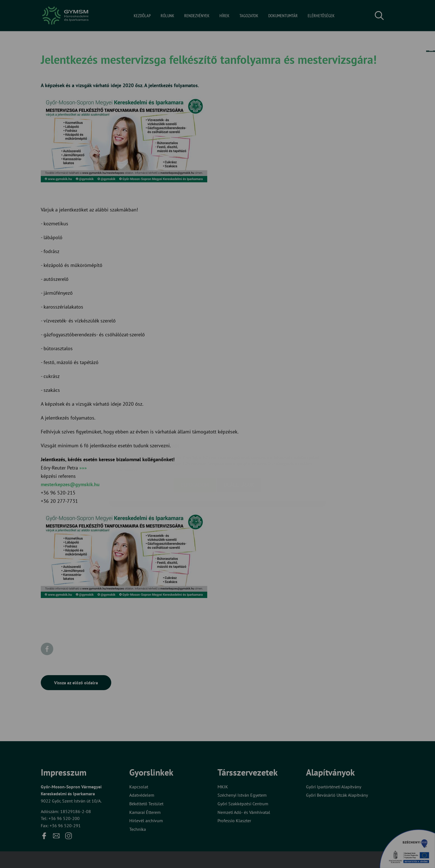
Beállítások (239, 452)
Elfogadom (195, 452)
